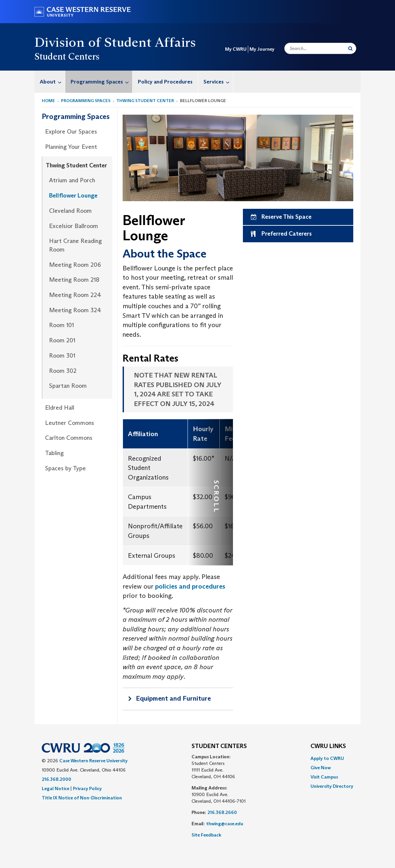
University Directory (332, 786)
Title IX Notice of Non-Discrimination (82, 798)
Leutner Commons (70, 423)
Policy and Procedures (165, 82)
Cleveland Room (70, 211)
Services (218, 82)
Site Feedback (206, 835)
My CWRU (236, 49)
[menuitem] (50, 82)
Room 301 (62, 356)
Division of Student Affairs (115, 42)
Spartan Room (68, 386)
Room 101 (61, 325)
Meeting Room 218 (74, 280)
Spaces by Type (65, 468)
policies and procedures (190, 586)
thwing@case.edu (225, 824)
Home (48, 101)
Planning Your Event (71, 147)
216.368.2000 (56, 779)
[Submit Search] (350, 48)
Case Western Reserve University (93, 761)
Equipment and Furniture (173, 698)
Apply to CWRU (327, 758)
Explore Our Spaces (71, 132)
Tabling (54, 453)
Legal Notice (56, 788)
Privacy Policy (87, 788)
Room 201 (62, 340)
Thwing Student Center (145, 101)
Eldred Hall (60, 408)
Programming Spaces (101, 82)
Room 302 (63, 371)
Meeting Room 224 (75, 295)
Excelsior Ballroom (74, 226)
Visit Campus (324, 777)
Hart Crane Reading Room (75, 245)
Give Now (321, 768)
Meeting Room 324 (75, 310)
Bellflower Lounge (73, 196)
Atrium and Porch (72, 180)
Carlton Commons (69, 438)
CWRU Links (328, 746)
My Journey (262, 49)
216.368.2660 (222, 812)
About (52, 82)
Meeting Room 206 (75, 265)
